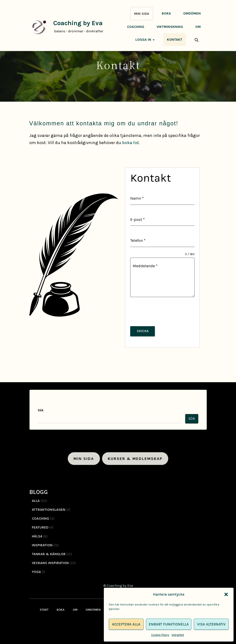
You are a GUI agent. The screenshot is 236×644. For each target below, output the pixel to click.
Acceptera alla (126, 624)
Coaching (136, 27)
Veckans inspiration (50, 561)
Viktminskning (170, 27)
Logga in (145, 40)
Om (198, 27)
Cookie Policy (160, 635)
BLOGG (39, 491)
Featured (40, 526)
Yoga (36, 570)
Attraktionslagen (49, 508)
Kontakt (175, 40)
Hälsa (37, 535)
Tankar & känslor (49, 553)
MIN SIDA (142, 14)
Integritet (178, 635)
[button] (226, 594)
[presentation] (162, 312)
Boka (166, 13)
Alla (36, 499)
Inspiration (42, 544)
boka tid (131, 143)
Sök (41, 409)
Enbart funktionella (169, 624)
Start (44, 608)
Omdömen (192, 13)
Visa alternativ (211, 624)
